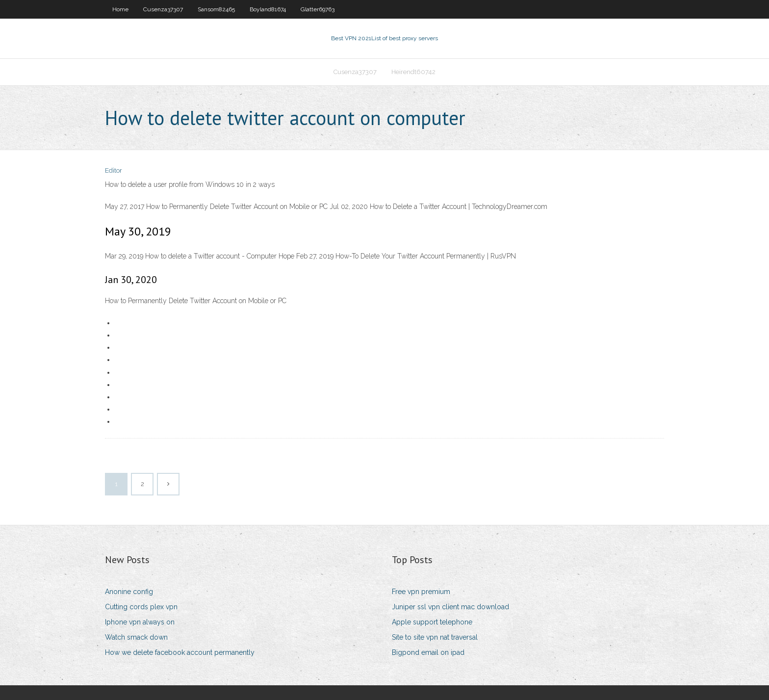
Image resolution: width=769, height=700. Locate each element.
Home (120, 9)
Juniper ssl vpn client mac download (450, 607)
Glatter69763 (318, 9)
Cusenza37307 (163, 9)
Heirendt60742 (413, 72)
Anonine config (129, 592)
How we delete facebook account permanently (180, 652)
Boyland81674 (268, 9)
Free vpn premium (421, 592)
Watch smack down (136, 637)
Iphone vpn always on (140, 622)
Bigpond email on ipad (428, 652)
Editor (114, 170)
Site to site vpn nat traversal (435, 637)
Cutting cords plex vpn (141, 607)
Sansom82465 (216, 9)
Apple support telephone (432, 622)
